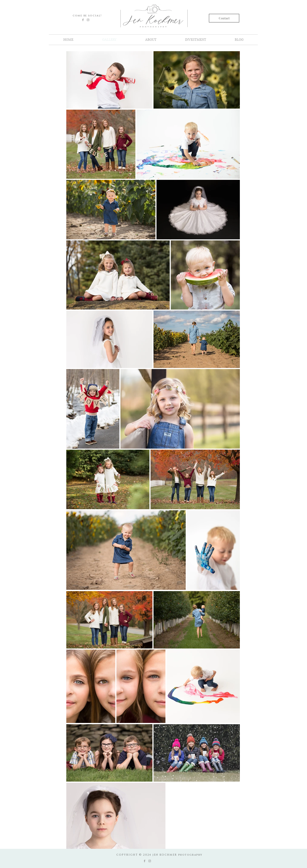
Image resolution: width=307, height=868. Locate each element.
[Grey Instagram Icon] (88, 20)
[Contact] (224, 18)
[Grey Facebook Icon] (83, 20)
